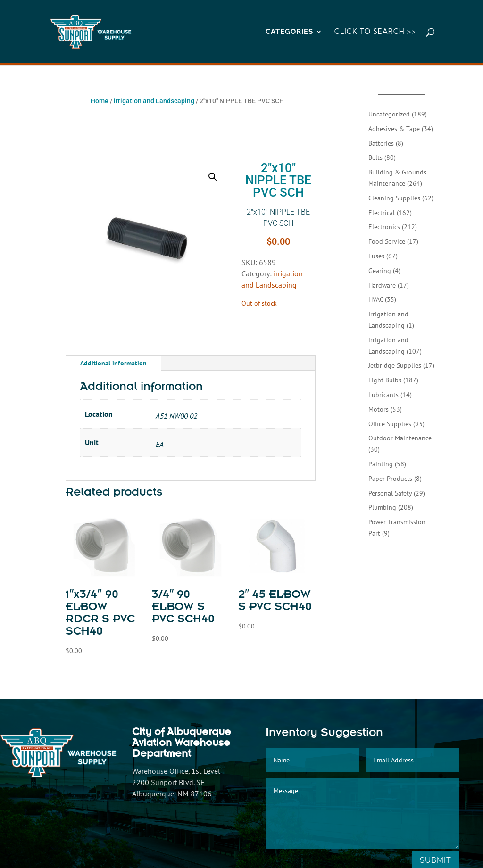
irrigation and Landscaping (154, 101)
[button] (213, 177)
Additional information (113, 363)
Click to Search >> (375, 32)
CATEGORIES (289, 32)
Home (100, 101)
